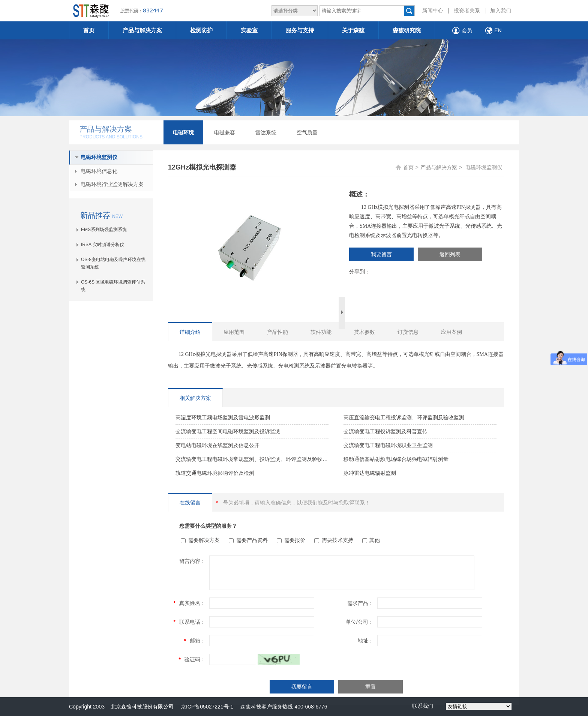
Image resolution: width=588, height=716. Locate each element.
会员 (467, 30)
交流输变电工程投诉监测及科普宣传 (385, 431)
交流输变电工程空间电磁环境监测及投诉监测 (228, 431)
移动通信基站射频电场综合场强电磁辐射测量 (396, 459)
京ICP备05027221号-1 (207, 707)
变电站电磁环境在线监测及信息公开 (217, 445)
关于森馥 (353, 30)
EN (498, 30)
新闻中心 (433, 11)
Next (342, 313)
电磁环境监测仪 (99, 157)
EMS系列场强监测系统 (104, 230)
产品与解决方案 (142, 30)
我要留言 (381, 254)
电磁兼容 (225, 132)
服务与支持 (300, 30)
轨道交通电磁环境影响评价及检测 (215, 473)
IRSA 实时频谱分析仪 (103, 245)
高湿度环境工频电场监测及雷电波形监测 (223, 417)
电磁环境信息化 (99, 171)
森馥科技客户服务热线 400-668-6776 (280, 707)
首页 (89, 30)
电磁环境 (183, 132)
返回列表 (450, 254)
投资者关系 (467, 11)
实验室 (249, 30)
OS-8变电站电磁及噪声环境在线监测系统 (113, 263)
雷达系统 (266, 132)
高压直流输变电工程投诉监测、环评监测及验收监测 (404, 417)
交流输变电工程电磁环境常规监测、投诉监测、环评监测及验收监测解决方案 (252, 459)
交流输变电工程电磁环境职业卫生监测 (388, 445)
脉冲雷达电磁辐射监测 (370, 473)
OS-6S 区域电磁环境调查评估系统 (113, 286)
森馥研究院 (407, 30)
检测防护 (201, 30)
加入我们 (501, 11)
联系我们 (423, 706)
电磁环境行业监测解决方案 (112, 184)
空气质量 (307, 132)
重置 (370, 687)
